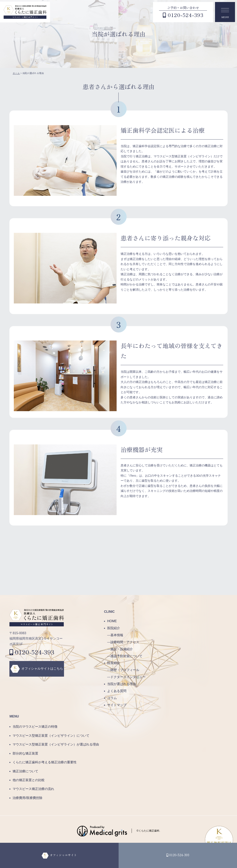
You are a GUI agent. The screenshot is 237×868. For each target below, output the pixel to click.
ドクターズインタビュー (128, 677)
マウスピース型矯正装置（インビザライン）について (51, 736)
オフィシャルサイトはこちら (42, 669)
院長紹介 (114, 663)
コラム (112, 698)
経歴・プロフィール (125, 670)
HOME (112, 621)
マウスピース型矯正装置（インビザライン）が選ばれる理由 (56, 744)
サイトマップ (117, 705)
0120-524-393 (32, 652)
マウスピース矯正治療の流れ (33, 789)
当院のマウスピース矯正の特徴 (35, 727)
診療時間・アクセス (125, 642)
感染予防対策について (126, 656)
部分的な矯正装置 (25, 753)
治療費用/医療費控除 (27, 798)
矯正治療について (25, 771)
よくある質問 (117, 691)
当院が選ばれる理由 (122, 684)
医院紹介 (114, 628)
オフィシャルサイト (63, 855)
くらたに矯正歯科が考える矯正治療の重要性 (45, 762)
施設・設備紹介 (122, 649)
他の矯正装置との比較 (29, 780)
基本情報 (117, 635)
